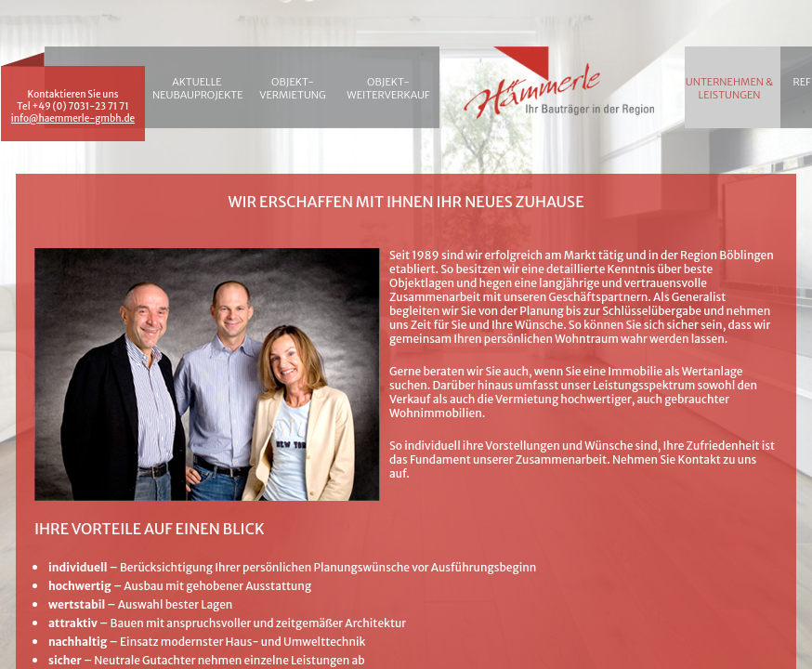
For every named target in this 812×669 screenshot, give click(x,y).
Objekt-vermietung (293, 88)
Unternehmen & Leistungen (729, 88)
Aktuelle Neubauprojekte (197, 88)
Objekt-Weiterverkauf (388, 88)
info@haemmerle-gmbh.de (73, 118)
